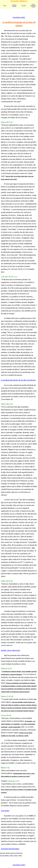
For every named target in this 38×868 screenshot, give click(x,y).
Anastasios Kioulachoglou (10, 849)
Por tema (24, 5)
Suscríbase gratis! (19, 17)
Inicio (5, 5)
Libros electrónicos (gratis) (33, 5)
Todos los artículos (14, 5)
